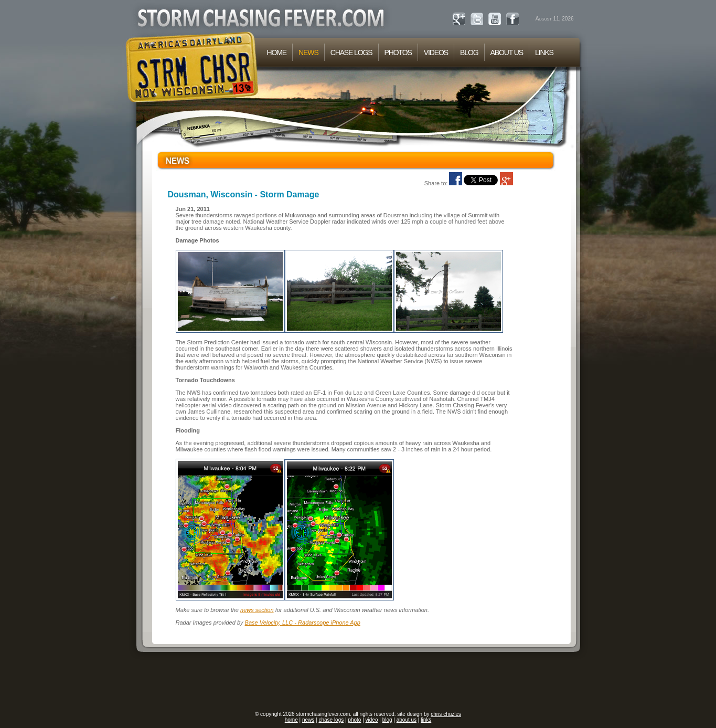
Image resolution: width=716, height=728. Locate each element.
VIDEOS (436, 52)
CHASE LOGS (351, 52)
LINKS (544, 52)
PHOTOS (398, 52)
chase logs (331, 720)
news (308, 720)
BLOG (469, 52)
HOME (277, 52)
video (372, 720)
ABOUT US (507, 52)
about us (407, 720)
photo (354, 720)
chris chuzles (446, 714)
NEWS (308, 52)
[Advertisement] (358, 682)
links (426, 720)
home (291, 720)
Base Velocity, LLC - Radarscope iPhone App (303, 623)
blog (387, 720)
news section (257, 610)
